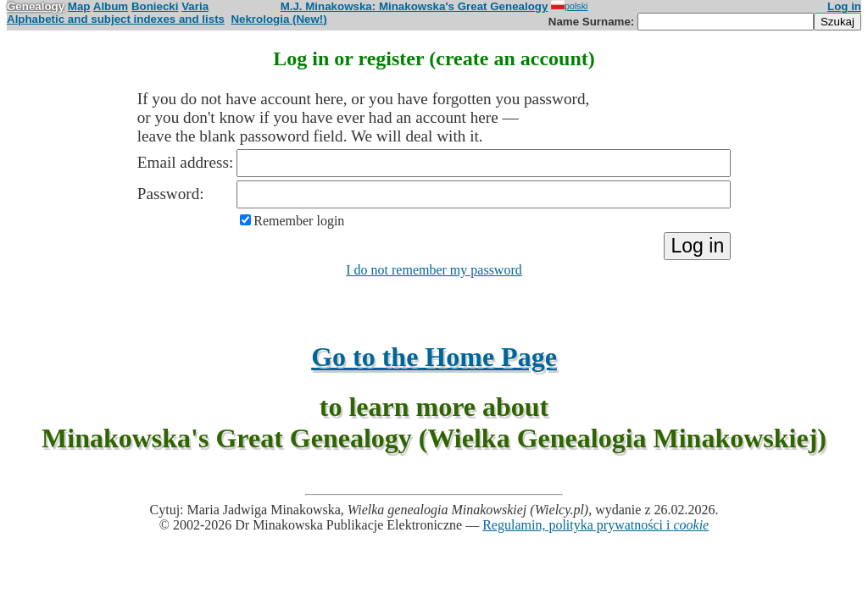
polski (569, 6)
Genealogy (36, 6)
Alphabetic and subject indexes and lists (116, 19)
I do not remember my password (434, 270)
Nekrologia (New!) (278, 19)
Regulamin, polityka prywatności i (595, 525)
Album (111, 6)
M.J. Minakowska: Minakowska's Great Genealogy (415, 6)
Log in (844, 6)
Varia (195, 6)
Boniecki (155, 6)
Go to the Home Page (434, 357)
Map (79, 6)
